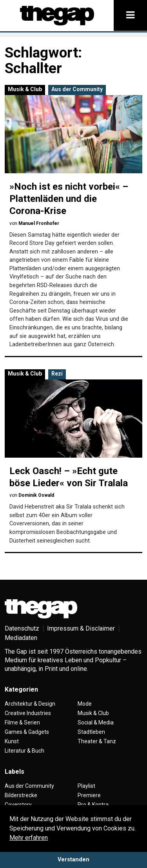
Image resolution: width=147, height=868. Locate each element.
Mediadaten (21, 638)
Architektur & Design (30, 704)
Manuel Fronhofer (39, 223)
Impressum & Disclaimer (81, 628)
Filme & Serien (22, 722)
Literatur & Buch (24, 751)
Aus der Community (77, 89)
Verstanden (73, 860)
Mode (85, 704)
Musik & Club (25, 89)
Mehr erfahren (29, 838)
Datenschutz (22, 628)
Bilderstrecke (21, 795)
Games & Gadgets (27, 732)
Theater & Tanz (97, 741)
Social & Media (96, 722)
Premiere (89, 795)
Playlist (86, 786)
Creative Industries (28, 713)
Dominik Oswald (36, 495)
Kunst (12, 741)
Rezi (57, 374)
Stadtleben (91, 732)
